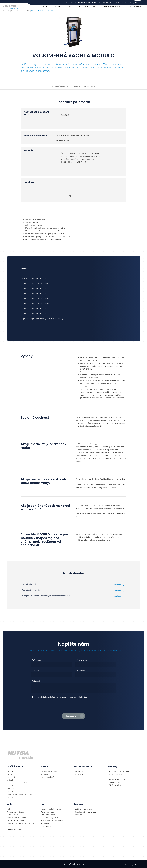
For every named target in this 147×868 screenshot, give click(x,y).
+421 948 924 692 (118, 775)
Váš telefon (37, 670)
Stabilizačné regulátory (50, 818)
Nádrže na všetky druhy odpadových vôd (21, 825)
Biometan (78, 815)
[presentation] (73, 706)
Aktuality (96, 6)
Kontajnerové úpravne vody (85, 812)
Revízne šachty (13, 815)
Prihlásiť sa (120, 2)
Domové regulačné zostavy (51, 809)
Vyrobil (132, 864)
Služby (70, 6)
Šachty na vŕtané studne (17, 818)
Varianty (76, 86)
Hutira (137, 2)
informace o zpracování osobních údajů (73, 697)
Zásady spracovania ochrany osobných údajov (22, 796)
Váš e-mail (81, 670)
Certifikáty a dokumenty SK (18, 783)
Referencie (83, 6)
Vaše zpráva (37, 681)
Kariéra (127, 6)
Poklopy (10, 809)
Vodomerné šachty (15, 830)
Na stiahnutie (89, 86)
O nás (46, 6)
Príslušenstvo (46, 827)
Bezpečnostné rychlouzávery (52, 821)
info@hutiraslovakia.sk (120, 772)
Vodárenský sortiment (16, 812)
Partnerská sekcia (112, 6)
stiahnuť (120, 585)
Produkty (58, 6)
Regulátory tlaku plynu (50, 815)
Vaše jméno (37, 660)
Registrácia (79, 775)
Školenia (11, 789)
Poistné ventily (47, 824)
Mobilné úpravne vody (83, 809)
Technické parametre (60, 86)
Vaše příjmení (82, 660)
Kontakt (138, 6)
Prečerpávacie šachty (16, 821)
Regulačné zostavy (48, 812)
